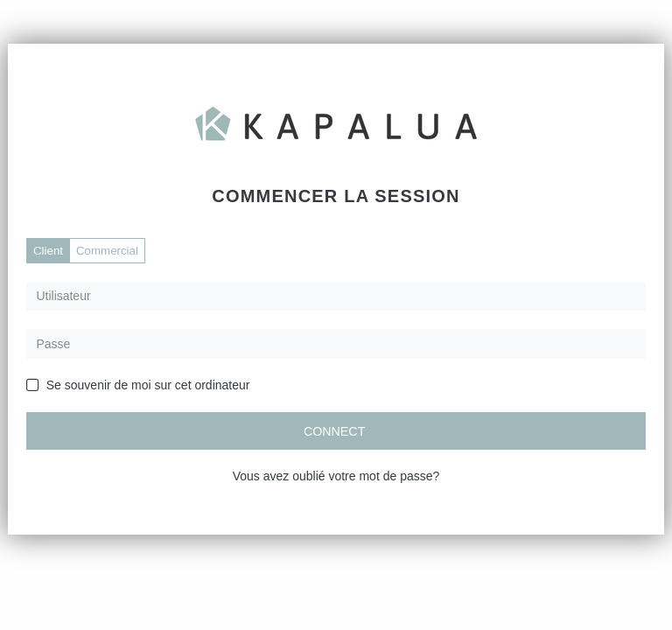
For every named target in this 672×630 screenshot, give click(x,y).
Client (48, 251)
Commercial (107, 251)
